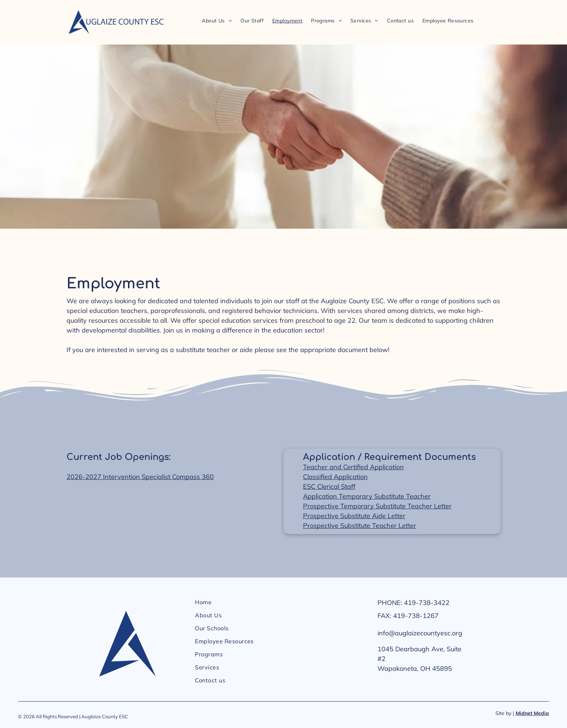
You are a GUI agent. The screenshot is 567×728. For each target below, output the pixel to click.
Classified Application (335, 477)
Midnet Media (532, 713)
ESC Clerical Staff (329, 486)
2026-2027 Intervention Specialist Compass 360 (140, 477)
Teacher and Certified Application (353, 467)
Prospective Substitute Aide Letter (354, 516)
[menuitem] (217, 20)
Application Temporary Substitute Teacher (367, 496)
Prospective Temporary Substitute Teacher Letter (377, 506)
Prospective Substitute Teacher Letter (360, 526)
